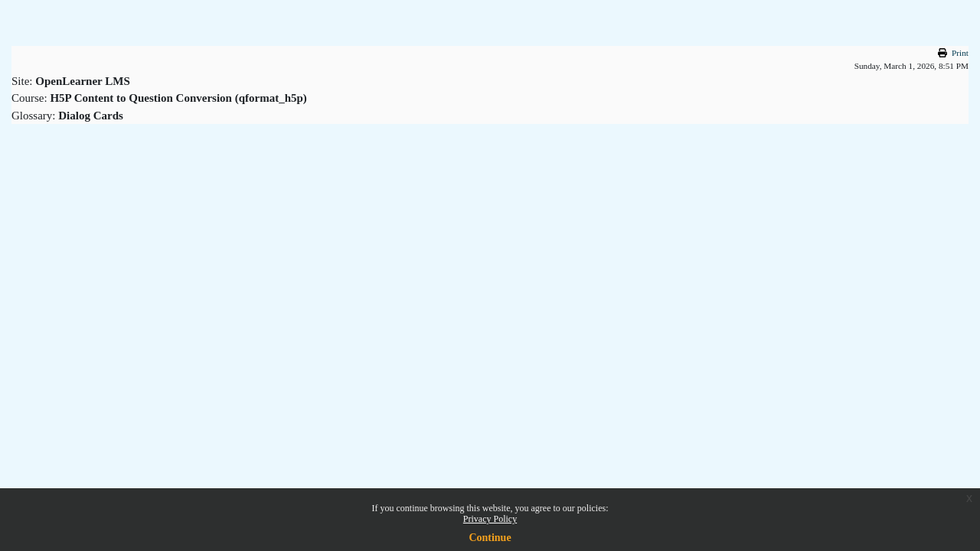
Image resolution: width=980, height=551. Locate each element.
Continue (490, 538)
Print (960, 53)
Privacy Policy (490, 519)
